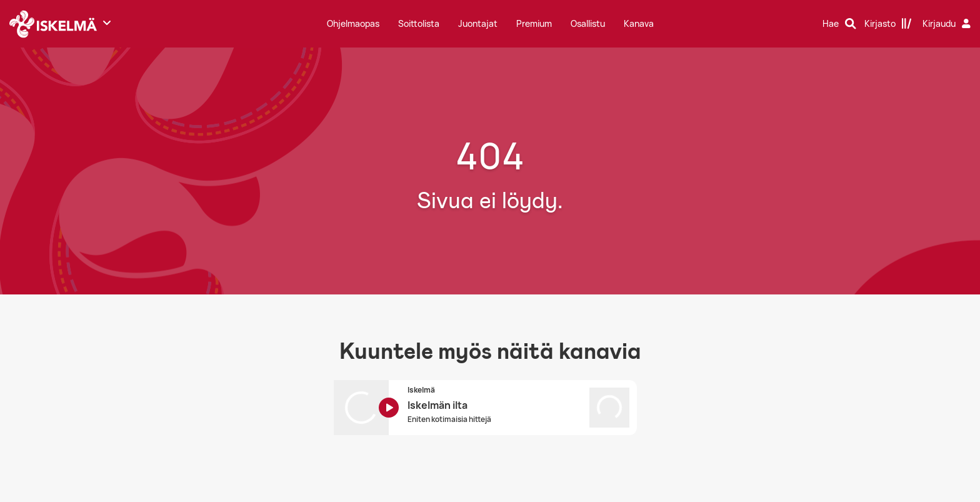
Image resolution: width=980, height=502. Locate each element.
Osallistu (588, 23)
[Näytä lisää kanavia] (107, 23)
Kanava (639, 23)
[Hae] (839, 24)
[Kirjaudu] (948, 24)
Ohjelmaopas (353, 23)
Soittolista (419, 23)
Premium (534, 23)
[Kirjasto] (888, 24)
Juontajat (478, 23)
